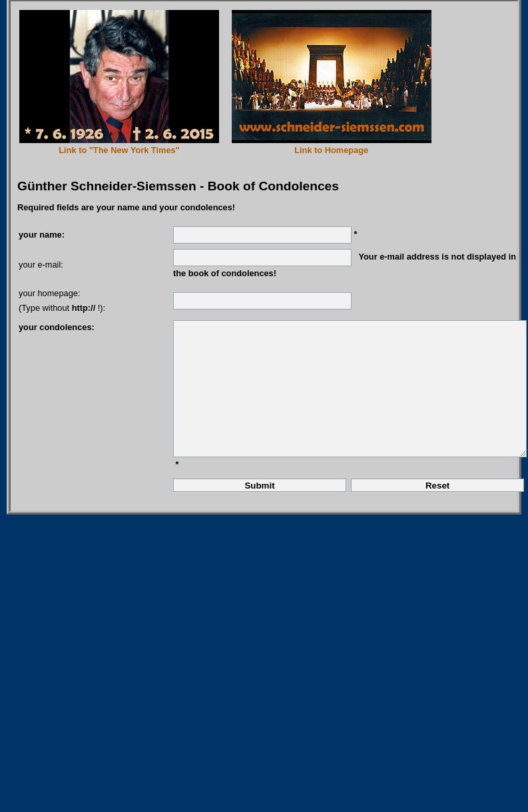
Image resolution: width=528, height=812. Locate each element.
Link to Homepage (331, 150)
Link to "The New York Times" (119, 150)
